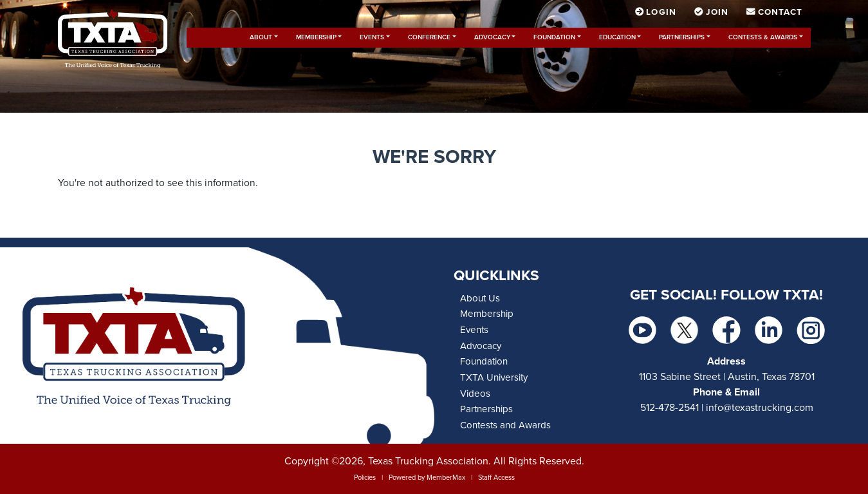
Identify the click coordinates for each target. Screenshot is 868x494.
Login (657, 12)
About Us (480, 298)
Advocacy (492, 37)
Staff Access (496, 478)
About (261, 37)
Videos (475, 394)
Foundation (554, 37)
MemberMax (446, 478)
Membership (316, 37)
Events (372, 37)
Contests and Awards (505, 425)
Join (713, 12)
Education (617, 37)
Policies (365, 478)
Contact (774, 12)
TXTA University (494, 377)
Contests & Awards (763, 37)
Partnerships (682, 37)
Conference (429, 37)
